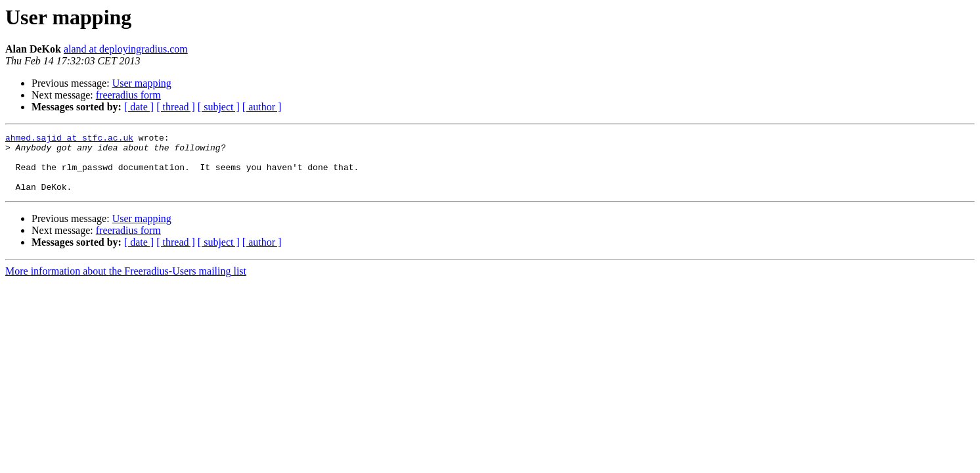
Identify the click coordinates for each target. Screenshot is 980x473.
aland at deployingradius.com (126, 49)
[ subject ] (219, 107)
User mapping (142, 83)
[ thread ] (176, 107)
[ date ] (139, 107)
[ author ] (262, 107)
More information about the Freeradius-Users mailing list (126, 283)
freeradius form (128, 95)
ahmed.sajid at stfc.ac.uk (69, 139)
